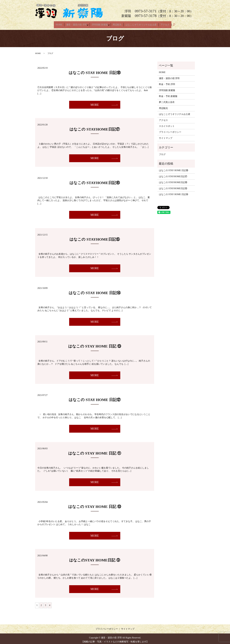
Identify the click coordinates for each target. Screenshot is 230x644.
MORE (95, 103)
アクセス (164, 24)
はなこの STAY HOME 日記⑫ (95, 398)
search (174, 24)
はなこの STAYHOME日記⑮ (95, 237)
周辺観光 (118, 24)
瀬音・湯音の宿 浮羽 (77, 24)
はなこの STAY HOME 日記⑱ (95, 71)
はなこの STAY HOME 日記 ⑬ (95, 344)
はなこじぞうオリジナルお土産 (141, 24)
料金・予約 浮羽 (167, 82)
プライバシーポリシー (170, 130)
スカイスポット (167, 124)
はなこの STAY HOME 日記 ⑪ (95, 451)
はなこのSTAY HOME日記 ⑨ (95, 558)
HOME (60, 24)
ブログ (162, 152)
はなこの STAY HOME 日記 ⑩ (95, 505)
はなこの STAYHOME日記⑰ (95, 127)
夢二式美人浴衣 (167, 100)
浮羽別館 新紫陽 (100, 24)
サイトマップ (166, 136)
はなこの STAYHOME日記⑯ (95, 181)
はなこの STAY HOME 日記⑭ (95, 291)
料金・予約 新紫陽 (168, 94)
